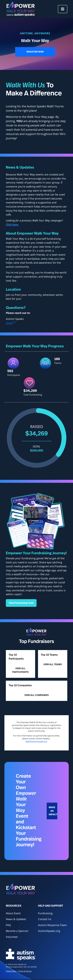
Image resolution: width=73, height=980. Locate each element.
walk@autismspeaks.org (36, 741)
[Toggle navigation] (63, 9)
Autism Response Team (52, 925)
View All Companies (37, 695)
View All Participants (20, 670)
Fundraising (45, 913)
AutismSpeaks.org (49, 931)
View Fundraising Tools (21, 603)
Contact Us (45, 919)
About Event (13, 913)
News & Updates (16, 919)
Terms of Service (25, 971)
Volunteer (12, 937)
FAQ (8, 925)
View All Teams (53, 664)
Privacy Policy (11, 971)
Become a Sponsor (17, 931)
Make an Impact (53, 811)
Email (11, 323)
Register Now (35, 52)
